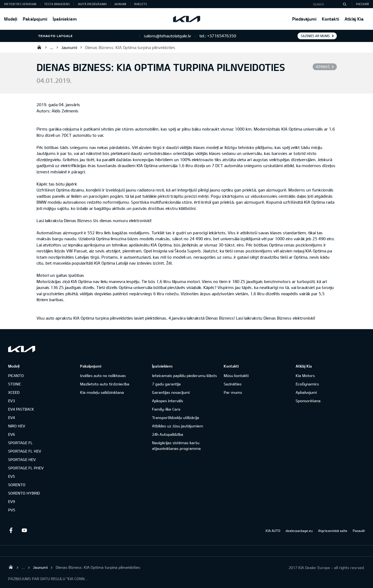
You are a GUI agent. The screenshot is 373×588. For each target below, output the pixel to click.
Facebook (11, 530)
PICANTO (16, 376)
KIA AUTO (273, 531)
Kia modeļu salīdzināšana (102, 392)
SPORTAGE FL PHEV (26, 468)
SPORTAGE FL (20, 443)
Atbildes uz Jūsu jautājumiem (178, 426)
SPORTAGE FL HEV (25, 451)
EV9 (11, 501)
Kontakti (331, 19)
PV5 (12, 510)
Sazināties (233, 384)
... (52, 47)
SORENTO (17, 485)
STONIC (15, 384)
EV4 (11, 418)
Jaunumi (120, 4)
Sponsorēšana (308, 401)
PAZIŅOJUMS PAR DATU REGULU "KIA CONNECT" (49, 579)
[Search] (345, 4)
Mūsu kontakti (236, 376)
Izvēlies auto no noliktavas (103, 376)
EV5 (11, 476)
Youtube (24, 530)
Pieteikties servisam (20, 4)
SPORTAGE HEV (22, 459)
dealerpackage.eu (299, 531)
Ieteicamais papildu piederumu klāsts (184, 376)
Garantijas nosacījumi (171, 392)
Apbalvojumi (306, 392)
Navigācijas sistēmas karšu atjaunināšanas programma (176, 446)
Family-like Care (166, 409)
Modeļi (11, 19)
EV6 (11, 434)
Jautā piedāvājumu (92, 4)
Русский (362, 4)
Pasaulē (359, 531)
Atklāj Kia (354, 19)
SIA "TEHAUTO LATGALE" (39, 47)
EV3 (11, 401)
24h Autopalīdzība (168, 434)
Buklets (141, 4)
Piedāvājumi (304, 19)
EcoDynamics (307, 384)
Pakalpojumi (35, 19)
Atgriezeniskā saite (333, 531)
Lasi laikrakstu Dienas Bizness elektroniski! (276, 318)
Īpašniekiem (65, 19)
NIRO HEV (17, 426)
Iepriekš (323, 67)
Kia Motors (305, 376)
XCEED (14, 392)
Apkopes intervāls (168, 401)
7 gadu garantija (166, 384)
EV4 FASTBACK (21, 409)
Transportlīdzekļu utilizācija (176, 418)
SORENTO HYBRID (24, 493)
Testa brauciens (57, 4)
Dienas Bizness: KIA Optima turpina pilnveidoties (130, 47)
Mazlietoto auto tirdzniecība (105, 384)
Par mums (233, 392)
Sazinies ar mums (315, 36)
